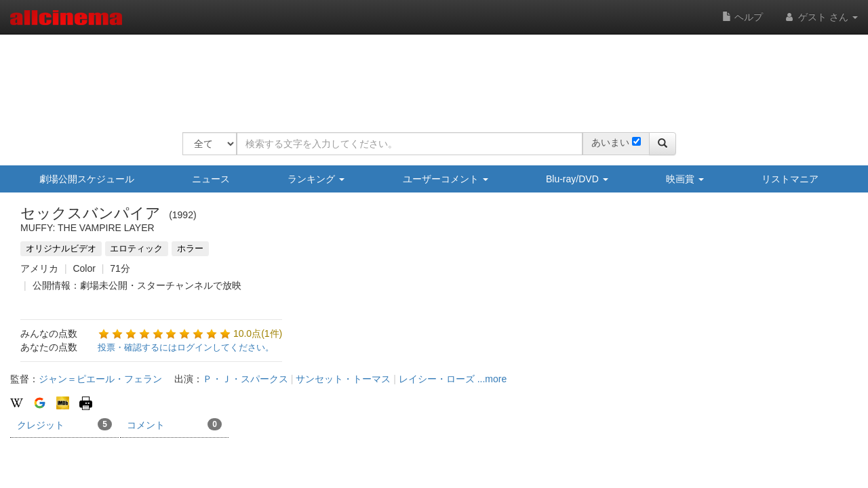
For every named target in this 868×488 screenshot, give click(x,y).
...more (492, 379)
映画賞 (685, 179)
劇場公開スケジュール (87, 179)
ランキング (316, 179)
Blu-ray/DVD (577, 179)
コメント (174, 424)
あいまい (610, 142)
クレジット (64, 424)
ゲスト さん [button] (821, 17)
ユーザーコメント (446, 179)
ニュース (211, 179)
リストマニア (790, 179)
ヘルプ (743, 17)
